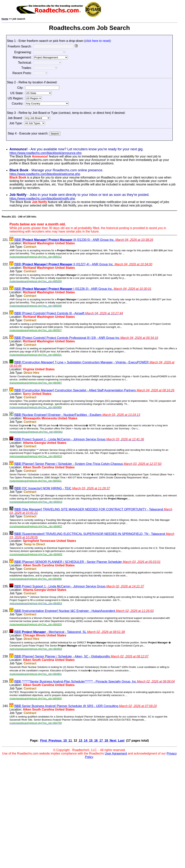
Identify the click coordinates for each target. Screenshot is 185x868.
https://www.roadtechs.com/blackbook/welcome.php (45, 174)
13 (81, 741)
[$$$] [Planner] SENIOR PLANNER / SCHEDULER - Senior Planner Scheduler (87, 562)
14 (86, 741)
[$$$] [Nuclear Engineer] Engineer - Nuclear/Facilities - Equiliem (77, 415)
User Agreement (116, 753)
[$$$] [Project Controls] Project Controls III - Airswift (68, 313)
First (44, 741)
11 (70, 741)
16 (96, 741)
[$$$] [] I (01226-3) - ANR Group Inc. (83, 289)
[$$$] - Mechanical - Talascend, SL (69, 632)
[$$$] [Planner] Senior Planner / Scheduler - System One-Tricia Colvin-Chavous (88, 464)
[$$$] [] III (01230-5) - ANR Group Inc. (84, 240)
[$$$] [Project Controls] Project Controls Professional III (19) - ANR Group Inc (86, 338)
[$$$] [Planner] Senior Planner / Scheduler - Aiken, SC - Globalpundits (81, 656)
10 (65, 741)
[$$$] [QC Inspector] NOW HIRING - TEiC (62, 488)
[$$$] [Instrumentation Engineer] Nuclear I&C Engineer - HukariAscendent (84, 611)
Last (121, 741)
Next (113, 741)
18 (106, 741)
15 (91, 741)
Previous (55, 741)
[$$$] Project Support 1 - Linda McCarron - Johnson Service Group (79, 439)
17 (101, 741)
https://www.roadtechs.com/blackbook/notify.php (42, 198)
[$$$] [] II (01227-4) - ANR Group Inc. (83, 264)
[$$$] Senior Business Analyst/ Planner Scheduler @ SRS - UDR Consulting (85, 706)
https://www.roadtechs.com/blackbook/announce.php (46, 153)
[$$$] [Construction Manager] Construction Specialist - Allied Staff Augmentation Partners (94, 390)
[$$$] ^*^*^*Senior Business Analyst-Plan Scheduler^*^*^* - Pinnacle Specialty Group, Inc (94, 681)
